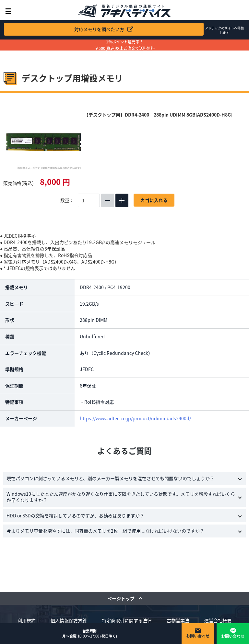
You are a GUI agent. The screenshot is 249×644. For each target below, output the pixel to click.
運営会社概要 (218, 620)
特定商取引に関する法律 (127, 620)
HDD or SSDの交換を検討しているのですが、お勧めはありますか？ (75, 515)
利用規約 (27, 620)
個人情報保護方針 (69, 620)
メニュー (8, 11)
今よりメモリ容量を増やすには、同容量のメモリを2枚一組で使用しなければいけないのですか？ (105, 531)
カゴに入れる (154, 200)
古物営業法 (178, 620)
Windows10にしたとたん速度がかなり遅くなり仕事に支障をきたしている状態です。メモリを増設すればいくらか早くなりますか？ (121, 497)
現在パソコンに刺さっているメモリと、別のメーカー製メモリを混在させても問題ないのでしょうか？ (110, 478)
